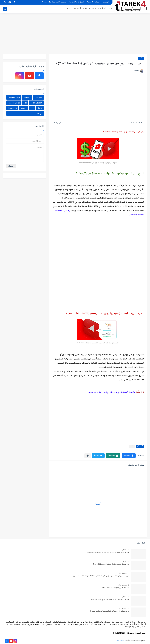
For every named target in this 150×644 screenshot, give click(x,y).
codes (24, 108)
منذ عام (125, 550)
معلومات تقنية (90, 9)
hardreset (13, 108)
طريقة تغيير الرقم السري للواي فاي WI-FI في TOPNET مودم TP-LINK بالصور (101, 576)
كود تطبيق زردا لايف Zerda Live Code (115, 588)
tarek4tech (122, 640)
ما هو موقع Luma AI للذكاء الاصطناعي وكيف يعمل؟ (110, 611)
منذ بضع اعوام (123, 573)
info (141, 58)
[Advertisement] (75, 34)
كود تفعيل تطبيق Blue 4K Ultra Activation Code (111, 564)
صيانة (70, 9)
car (32, 108)
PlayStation (37, 103)
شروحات (78, 9)
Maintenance (14, 97)
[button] (129, 456)
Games (27, 97)
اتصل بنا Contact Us (76, 2)
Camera (38, 97)
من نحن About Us (93, 2)
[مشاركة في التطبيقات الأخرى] (88, 456)
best (40, 108)
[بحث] (5, 9)
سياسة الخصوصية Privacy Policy (54, 2)
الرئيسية (106, 2)
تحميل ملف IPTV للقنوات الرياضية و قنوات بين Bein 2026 (108, 553)
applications (15, 103)
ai (26, 103)
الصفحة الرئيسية (105, 9)
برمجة (39, 113)
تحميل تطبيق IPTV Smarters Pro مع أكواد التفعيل (110, 600)
